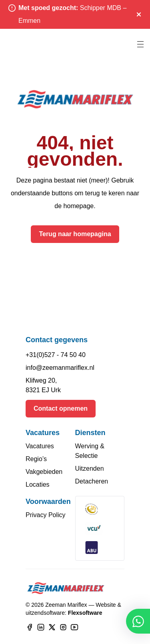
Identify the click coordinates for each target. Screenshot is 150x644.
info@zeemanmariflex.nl (60, 368)
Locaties (38, 485)
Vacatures (40, 446)
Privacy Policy (46, 515)
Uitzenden (90, 468)
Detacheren (92, 481)
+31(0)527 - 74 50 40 (56, 355)
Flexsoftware (85, 613)
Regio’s (36, 459)
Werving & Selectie (90, 451)
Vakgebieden (44, 472)
